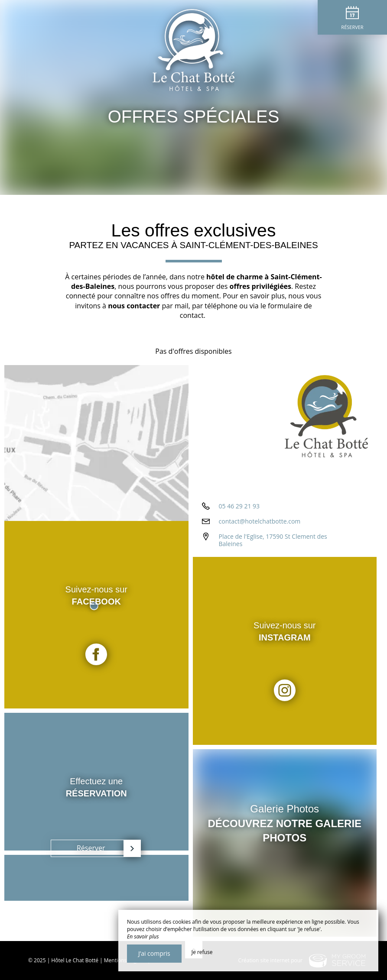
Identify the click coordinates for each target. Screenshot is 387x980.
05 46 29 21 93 (239, 506)
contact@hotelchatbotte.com (260, 521)
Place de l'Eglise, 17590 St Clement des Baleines (273, 540)
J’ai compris (154, 953)
